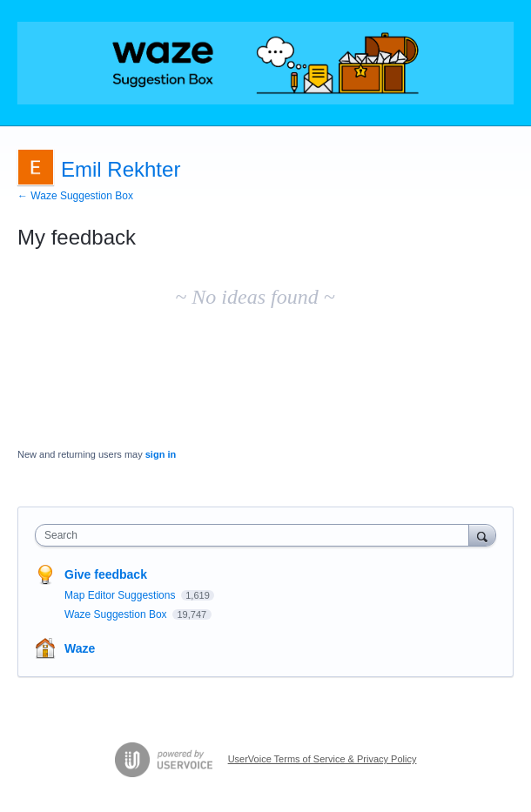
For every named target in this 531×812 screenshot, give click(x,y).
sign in (161, 454)
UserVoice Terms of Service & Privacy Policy (323, 759)
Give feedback (106, 574)
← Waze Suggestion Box (75, 196)
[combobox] (256, 535)
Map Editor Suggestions (121, 595)
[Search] (482, 535)
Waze (80, 648)
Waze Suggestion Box (117, 614)
